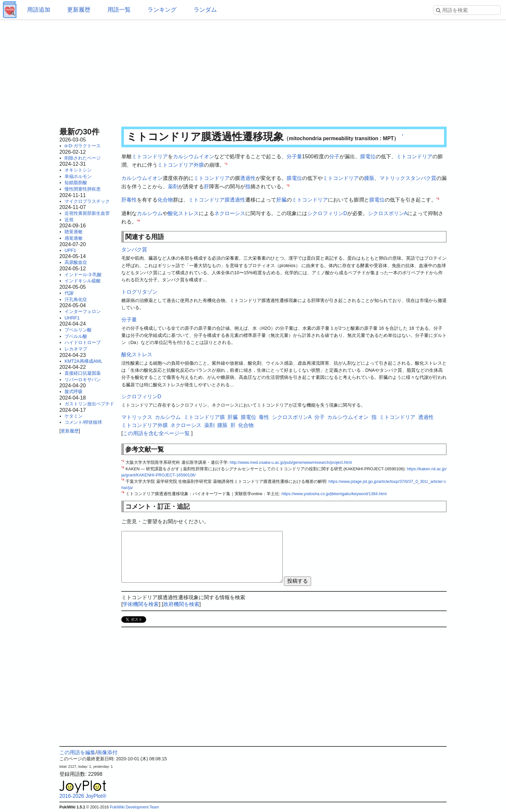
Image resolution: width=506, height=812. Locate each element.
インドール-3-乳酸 (83, 275)
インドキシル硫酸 (83, 281)
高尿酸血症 (76, 262)
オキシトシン (78, 170)
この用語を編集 (77, 752)
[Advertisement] (253, 71)
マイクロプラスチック (87, 201)
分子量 (294, 156)
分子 (334, 156)
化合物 (165, 200)
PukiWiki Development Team (134, 807)
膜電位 (368, 156)
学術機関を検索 (141, 604)
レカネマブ (76, 349)
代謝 (69, 293)
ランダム (205, 10)
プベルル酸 (76, 336)
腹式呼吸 (74, 391)
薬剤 (173, 187)
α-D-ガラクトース (83, 146)
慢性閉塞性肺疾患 (83, 189)
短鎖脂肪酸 (76, 182)
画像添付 (107, 752)
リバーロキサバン (83, 380)
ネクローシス (230, 213)
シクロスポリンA (388, 213)
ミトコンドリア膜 (209, 200)
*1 (226, 163)
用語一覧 (119, 10)
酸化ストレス (183, 213)
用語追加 (39, 10)
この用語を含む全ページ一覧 (156, 433)
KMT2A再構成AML (83, 361)
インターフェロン (83, 311)
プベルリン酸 (78, 330)
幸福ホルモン (78, 176)
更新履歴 (79, 10)
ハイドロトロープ (83, 342)
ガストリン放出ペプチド (89, 404)
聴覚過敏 (74, 232)
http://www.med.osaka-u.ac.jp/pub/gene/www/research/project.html (291, 462)
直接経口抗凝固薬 (83, 373)
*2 (288, 185)
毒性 (132, 200)
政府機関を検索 (181, 604)
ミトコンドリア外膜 (181, 165)
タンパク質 (423, 178)
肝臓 (281, 200)
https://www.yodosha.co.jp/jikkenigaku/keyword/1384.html (334, 494)
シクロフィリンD (327, 213)
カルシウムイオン (194, 156)
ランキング (162, 10)
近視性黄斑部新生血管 (87, 213)
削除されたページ (83, 158)
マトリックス (395, 178)
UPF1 (70, 250)
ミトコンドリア (150, 156)
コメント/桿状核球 (83, 422)
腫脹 (369, 178)
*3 (438, 198)
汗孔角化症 (76, 299)
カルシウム (150, 213)
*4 (138, 220)
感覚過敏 (74, 238)
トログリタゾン (139, 292)
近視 (69, 220)
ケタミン (74, 416)
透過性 (248, 178)
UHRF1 (72, 318)
